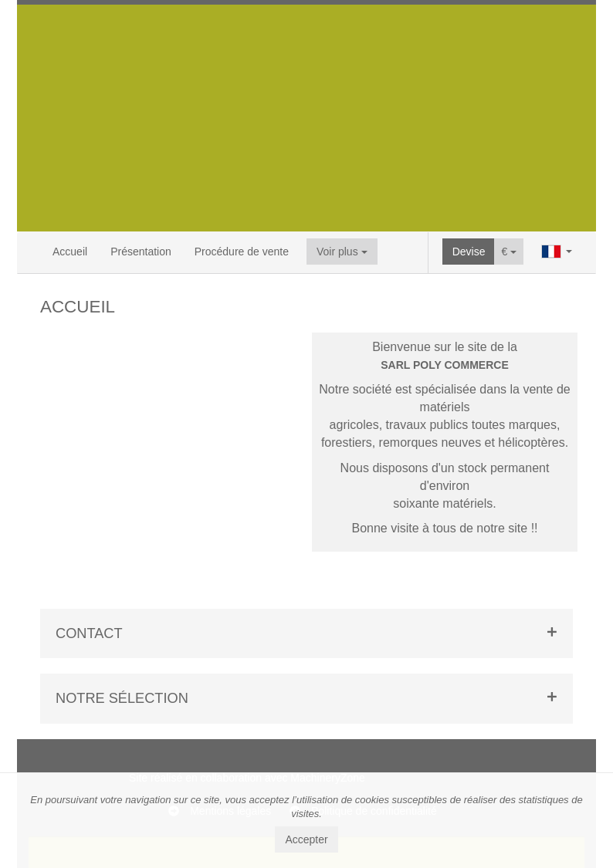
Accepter (306, 839)
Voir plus (342, 252)
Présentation (141, 252)
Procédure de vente (242, 252)
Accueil (70, 252)
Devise (469, 252)
